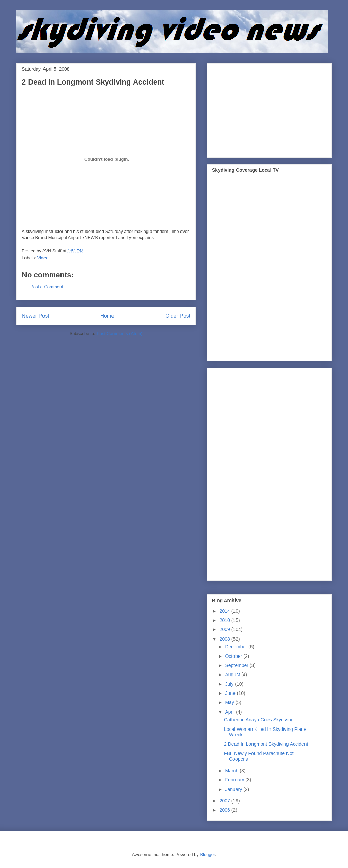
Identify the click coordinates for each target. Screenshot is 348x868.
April (230, 712)
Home (107, 316)
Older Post (178, 316)
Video (43, 258)
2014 (225, 611)
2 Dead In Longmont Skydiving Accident (266, 744)
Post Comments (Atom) (119, 334)
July (230, 684)
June (231, 693)
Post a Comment (47, 287)
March (232, 771)
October (234, 656)
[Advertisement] (263, 109)
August (233, 675)
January (234, 789)
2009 (225, 629)
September (237, 665)
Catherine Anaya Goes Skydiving (259, 720)
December (237, 647)
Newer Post (36, 316)
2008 (225, 639)
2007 (225, 801)
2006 (225, 810)
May (230, 702)
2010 (225, 620)
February (235, 780)
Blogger (207, 855)
